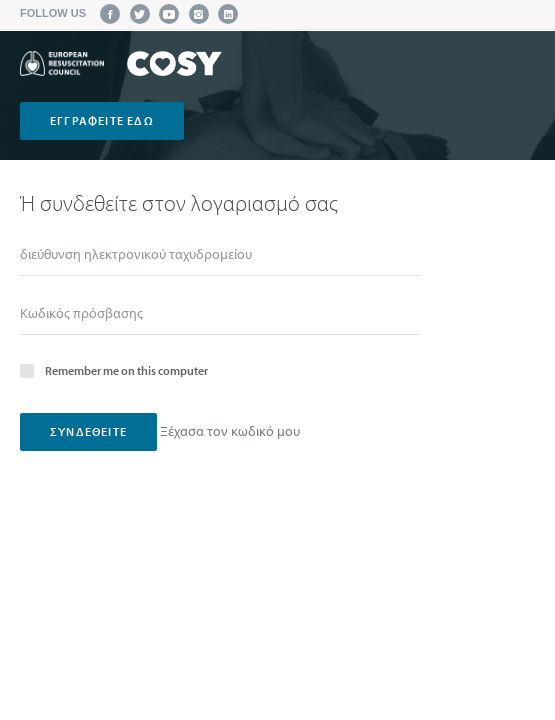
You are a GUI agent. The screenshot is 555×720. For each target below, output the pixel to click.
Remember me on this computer (114, 369)
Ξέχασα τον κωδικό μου (230, 431)
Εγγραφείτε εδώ (102, 120)
